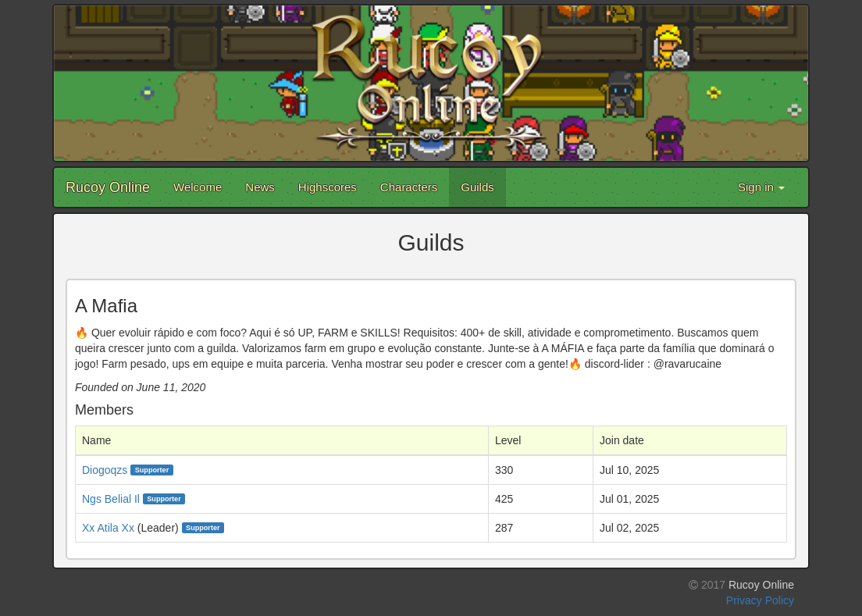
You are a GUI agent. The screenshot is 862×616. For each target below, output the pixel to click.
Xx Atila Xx (108, 528)
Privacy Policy (760, 600)
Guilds (477, 187)
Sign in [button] (761, 187)
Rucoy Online (108, 187)
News (260, 187)
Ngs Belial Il (111, 499)
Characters (409, 187)
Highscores (328, 187)
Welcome (198, 187)
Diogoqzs (105, 470)
